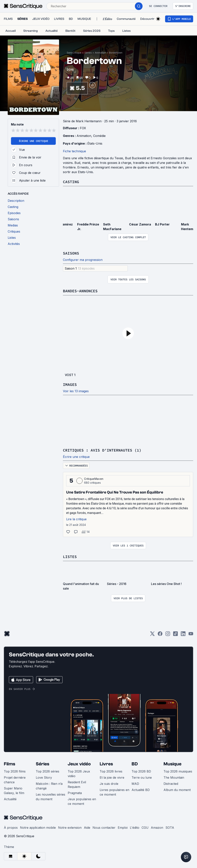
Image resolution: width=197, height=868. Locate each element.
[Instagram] (168, 635)
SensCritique (74, 53)
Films (10, 764)
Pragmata (75, 793)
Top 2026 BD (141, 771)
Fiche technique (74, 151)
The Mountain (174, 778)
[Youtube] (191, 635)
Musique (172, 764)
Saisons (71, 253)
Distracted (171, 784)
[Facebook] (160, 635)
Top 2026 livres (111, 771)
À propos (11, 828)
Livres (106, 764)
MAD (135, 784)
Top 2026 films (15, 771)
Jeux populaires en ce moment (82, 801)
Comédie (99, 136)
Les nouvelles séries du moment (51, 797)
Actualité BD (141, 790)
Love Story (44, 778)
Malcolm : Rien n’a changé (49, 786)
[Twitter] (152, 635)
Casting (71, 182)
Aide (87, 828)
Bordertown (116, 53)
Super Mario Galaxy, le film (14, 791)
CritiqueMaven (94, 479)
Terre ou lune (142, 778)
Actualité (10, 799)
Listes (70, 557)
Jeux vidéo (79, 764)
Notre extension (70, 828)
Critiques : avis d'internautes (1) (102, 450)
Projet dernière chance (15, 780)
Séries (88, 53)
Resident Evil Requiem (77, 784)
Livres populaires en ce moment (114, 792)
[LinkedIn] (183, 635)
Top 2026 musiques (178, 771)
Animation (100, 53)
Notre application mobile (38, 828)
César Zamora (140, 224)
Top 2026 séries (48, 771)
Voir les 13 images (76, 391)
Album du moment (177, 790)
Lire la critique (76, 519)
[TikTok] (175, 635)
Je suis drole (109, 784)
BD (135, 764)
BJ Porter (162, 224)
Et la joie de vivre (112, 778)
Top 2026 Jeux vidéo (79, 774)
